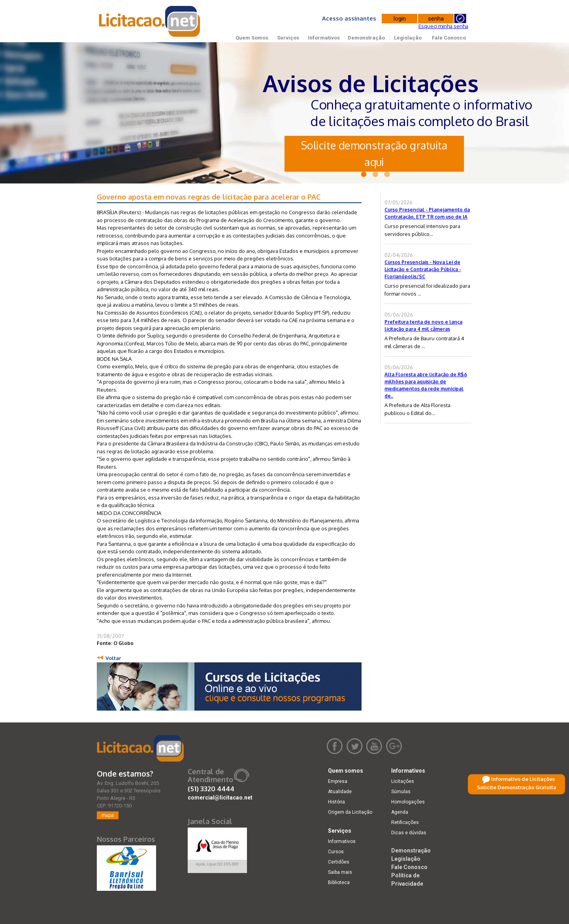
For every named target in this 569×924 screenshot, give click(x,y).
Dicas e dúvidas (409, 833)
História (336, 802)
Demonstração (366, 38)
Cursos (336, 852)
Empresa (338, 781)
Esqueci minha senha (443, 26)
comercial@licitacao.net (220, 798)
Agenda (400, 812)
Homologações (408, 802)
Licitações (403, 781)
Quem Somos (252, 38)
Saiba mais (340, 872)
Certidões (339, 862)
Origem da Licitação (350, 812)
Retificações (405, 822)
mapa (108, 815)
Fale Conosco (449, 38)
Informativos (324, 38)
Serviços (288, 38)
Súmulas (401, 792)
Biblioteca (339, 883)
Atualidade (340, 792)
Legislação (408, 38)
